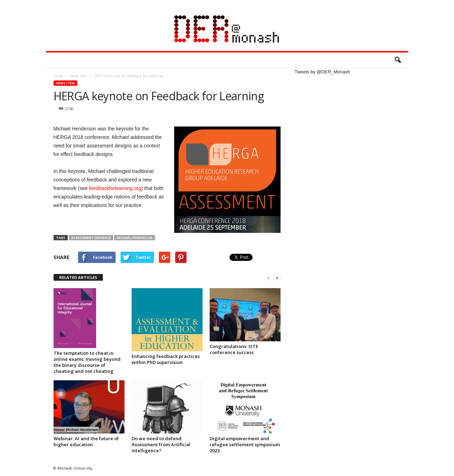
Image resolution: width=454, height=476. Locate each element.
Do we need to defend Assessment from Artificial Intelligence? (161, 444)
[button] (398, 60)
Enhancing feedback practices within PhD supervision (166, 359)
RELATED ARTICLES (78, 277)
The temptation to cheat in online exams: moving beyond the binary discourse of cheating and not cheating (87, 362)
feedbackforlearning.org (115, 188)
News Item (65, 83)
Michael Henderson (135, 238)
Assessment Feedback (91, 238)
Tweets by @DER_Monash (322, 72)
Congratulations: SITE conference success (234, 349)
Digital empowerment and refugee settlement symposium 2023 (245, 444)
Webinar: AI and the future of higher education (86, 441)
